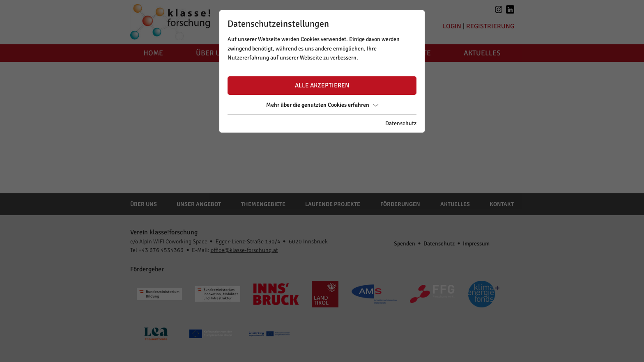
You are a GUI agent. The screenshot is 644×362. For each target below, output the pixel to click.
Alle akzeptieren (322, 85)
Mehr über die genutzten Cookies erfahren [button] (322, 105)
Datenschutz (401, 123)
